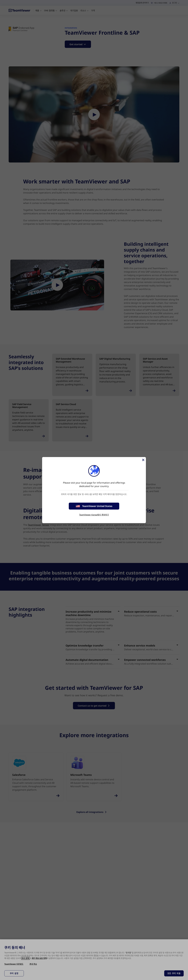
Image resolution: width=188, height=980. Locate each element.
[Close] (143, 460)
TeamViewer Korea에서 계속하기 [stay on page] (94, 515)
